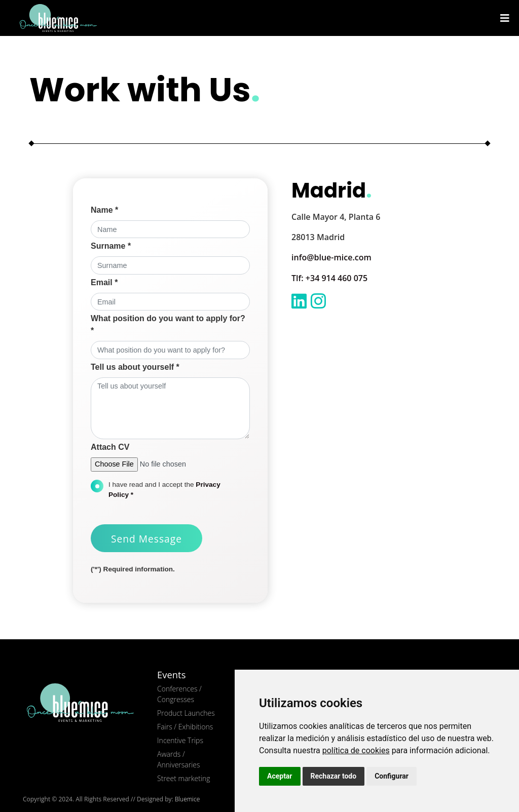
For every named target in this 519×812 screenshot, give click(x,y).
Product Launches (186, 713)
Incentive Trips (180, 740)
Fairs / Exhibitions (185, 727)
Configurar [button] (392, 776)
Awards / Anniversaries (178, 759)
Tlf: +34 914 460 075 (329, 278)
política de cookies (356, 750)
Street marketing (184, 778)
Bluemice (188, 799)
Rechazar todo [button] (334, 776)
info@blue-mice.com (331, 257)
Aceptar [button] (280, 776)
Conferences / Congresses (179, 694)
